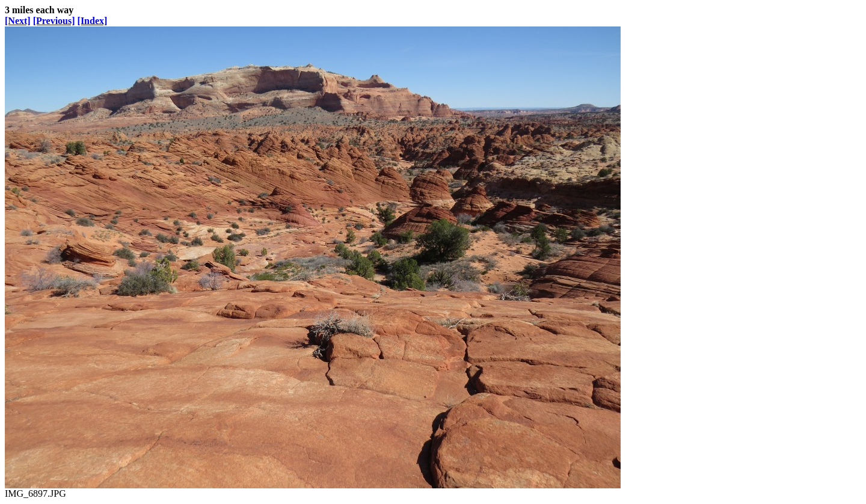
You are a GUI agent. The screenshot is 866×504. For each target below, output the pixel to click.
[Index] (93, 21)
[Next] (18, 21)
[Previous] (54, 21)
